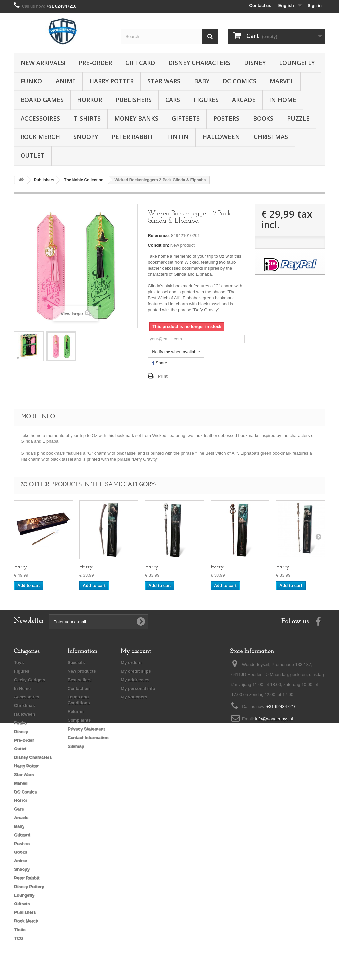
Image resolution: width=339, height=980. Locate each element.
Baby (202, 81)
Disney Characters (199, 63)
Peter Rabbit (132, 137)
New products (82, 671)
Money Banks (136, 118)
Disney (255, 63)
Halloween (221, 137)
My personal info (138, 688)
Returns (76, 712)
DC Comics (240, 81)
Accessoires (40, 118)
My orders (131, 663)
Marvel (282, 81)
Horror (90, 100)
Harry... (21, 567)
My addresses (135, 680)
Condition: (158, 245)
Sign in (315, 5)
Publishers (134, 100)
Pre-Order (95, 63)
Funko (31, 81)
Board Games (42, 100)
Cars (173, 100)
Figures (206, 100)
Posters (226, 118)
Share (159, 363)
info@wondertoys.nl (274, 719)
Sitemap (76, 746)
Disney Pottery (29, 886)
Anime (66, 81)
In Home (283, 100)
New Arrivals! (43, 63)
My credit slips (136, 671)
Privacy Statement (86, 729)
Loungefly (297, 63)
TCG (18, 938)
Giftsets (186, 118)
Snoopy (86, 137)
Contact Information (88, 737)
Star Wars (164, 81)
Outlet (33, 155)
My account (136, 652)
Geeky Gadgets (30, 680)
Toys (19, 663)
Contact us (260, 5)
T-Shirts (87, 118)
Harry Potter (112, 81)
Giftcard (140, 63)
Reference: (159, 236)
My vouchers (134, 697)
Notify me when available (176, 352)
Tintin (178, 137)
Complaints (79, 720)
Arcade (244, 100)
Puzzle (298, 118)
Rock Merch (40, 137)
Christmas (271, 137)
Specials (76, 663)
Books (263, 118)
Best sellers (80, 680)
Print (163, 376)
